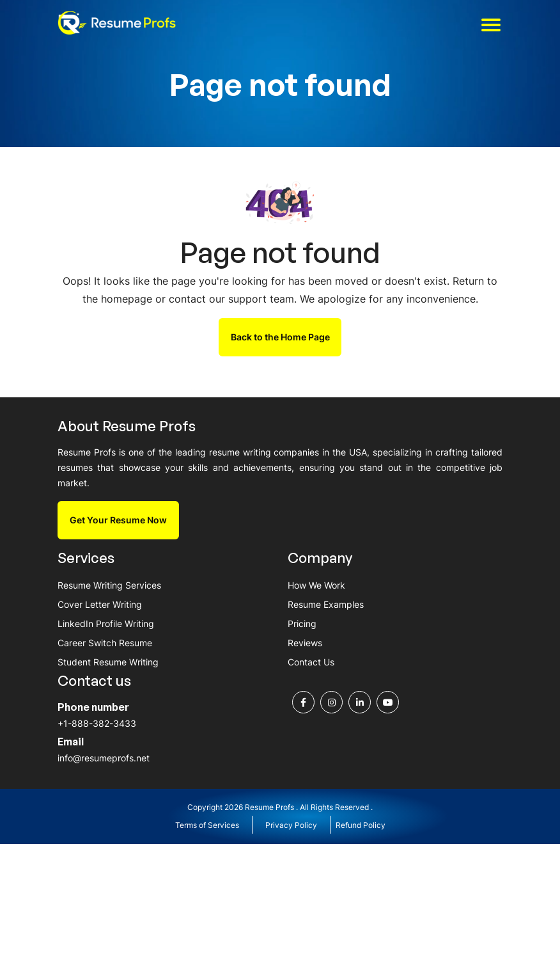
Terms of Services (207, 826)
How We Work (316, 585)
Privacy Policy (291, 826)
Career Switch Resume (105, 643)
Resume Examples (326, 604)
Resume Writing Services (109, 585)
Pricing (302, 624)
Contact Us (311, 663)
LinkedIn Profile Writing (106, 624)
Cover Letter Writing (100, 604)
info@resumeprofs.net (104, 759)
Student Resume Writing (108, 663)
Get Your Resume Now (118, 520)
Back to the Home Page (280, 337)
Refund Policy (361, 826)
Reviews (305, 643)
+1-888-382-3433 (97, 725)
